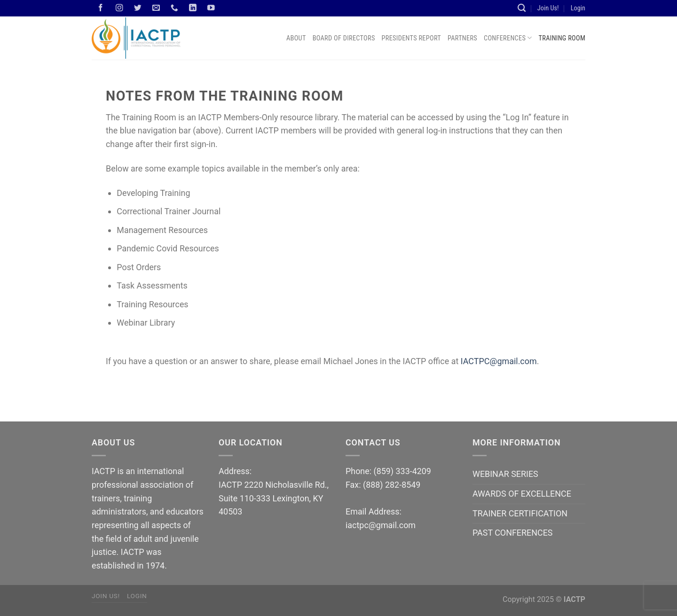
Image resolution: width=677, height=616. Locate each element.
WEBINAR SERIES (505, 474)
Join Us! (548, 8)
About (296, 38)
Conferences (508, 38)
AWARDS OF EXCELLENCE (522, 494)
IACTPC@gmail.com (499, 361)
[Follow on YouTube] (212, 8)
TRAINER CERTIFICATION (520, 513)
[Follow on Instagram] (119, 8)
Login (578, 8)
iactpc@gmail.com (381, 525)
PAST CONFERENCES (512, 533)
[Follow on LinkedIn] (193, 8)
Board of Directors (344, 38)
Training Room (562, 38)
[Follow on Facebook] (101, 8)
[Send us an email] (156, 8)
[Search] (522, 8)
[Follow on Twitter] (138, 8)
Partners (462, 38)
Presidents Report (411, 38)
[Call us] (174, 8)
